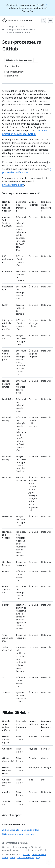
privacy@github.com (13, 185)
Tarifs (13, 857)
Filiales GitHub (16, 712)
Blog (38, 857)
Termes (26, 854)
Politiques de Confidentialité (20, 29)
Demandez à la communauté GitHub (21, 830)
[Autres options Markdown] (36, 60)
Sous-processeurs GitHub (19, 32)
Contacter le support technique (18, 834)
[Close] (47, 5)
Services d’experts (26, 857)
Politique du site (14, 27)
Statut (5, 857)
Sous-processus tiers (21, 193)
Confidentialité (39, 854)
